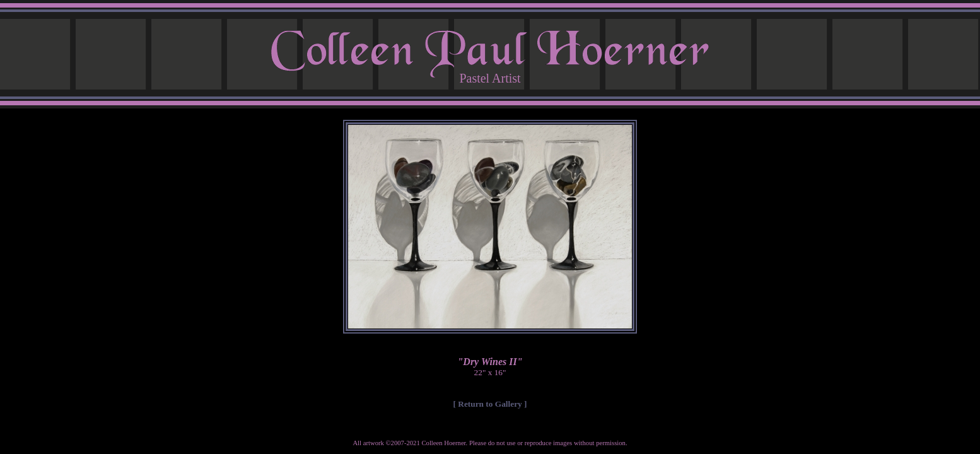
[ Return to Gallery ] (490, 404)
